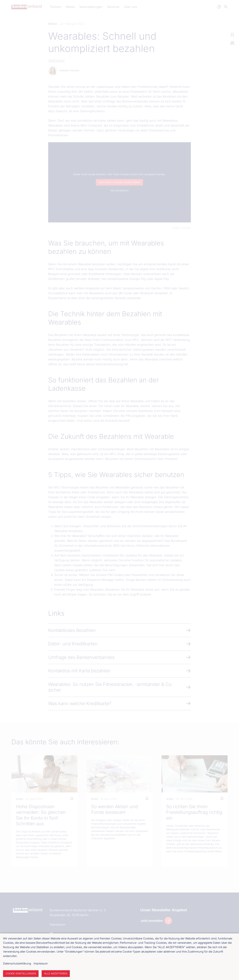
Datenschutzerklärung (17, 963)
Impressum (41, 963)
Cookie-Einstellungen (21, 973)
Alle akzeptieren (56, 973)
